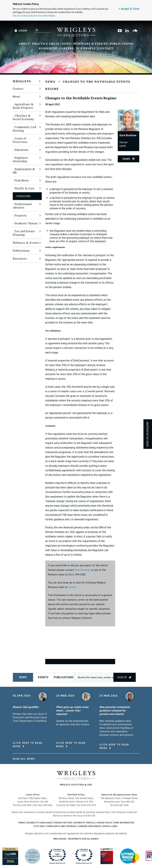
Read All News (24, 759)
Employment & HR (24, 171)
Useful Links (110, 826)
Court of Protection (20, 140)
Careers (66, 49)
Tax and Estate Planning (24, 233)
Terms (21, 823)
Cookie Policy (104, 823)
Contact (106, 49)
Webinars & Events (90, 44)
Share (126, 159)
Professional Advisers (22, 206)
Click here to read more (28, 745)
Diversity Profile (85, 823)
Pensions (24, 196)
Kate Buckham (83, 570)
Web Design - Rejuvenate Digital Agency (76, 839)
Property (21, 215)
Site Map (40, 826)
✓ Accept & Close (129, 9)
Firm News (22, 180)
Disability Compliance (40, 823)
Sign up (124, 677)
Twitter (72, 587)
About (24, 44)
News (66, 44)
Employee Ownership (20, 159)
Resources (48, 49)
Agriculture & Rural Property (23, 106)
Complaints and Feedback (61, 826)
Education (21, 150)
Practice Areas (46, 44)
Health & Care (25, 188)
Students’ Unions (26, 223)
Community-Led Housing (24, 129)
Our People (86, 49)
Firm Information (124, 823)
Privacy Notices (63, 823)
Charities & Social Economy (23, 117)
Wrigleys (22, 81)
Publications (121, 44)
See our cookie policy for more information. (34, 16)
